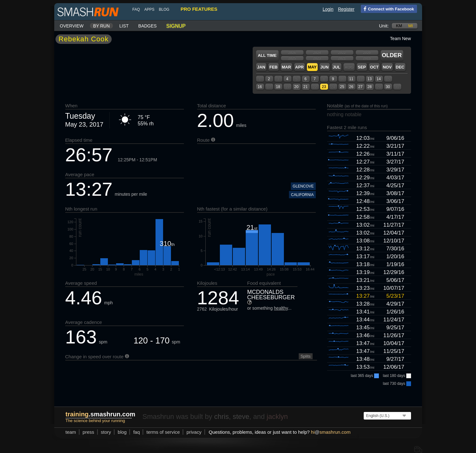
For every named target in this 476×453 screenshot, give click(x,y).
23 (324, 87)
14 (379, 79)
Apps (150, 9)
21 (306, 87)
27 (360, 87)
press (88, 432)
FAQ (136, 9)
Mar (286, 67)
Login (328, 9)
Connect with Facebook (388, 9)
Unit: (384, 26)
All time (267, 55)
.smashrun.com (100, 414)
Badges (147, 26)
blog (164, 9)
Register (346, 9)
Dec (400, 67)
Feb (273, 67)
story (106, 432)
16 (260, 87)
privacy (194, 432)
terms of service (163, 432)
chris (221, 417)
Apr (300, 67)
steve (241, 417)
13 (370, 79)
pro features (199, 9)
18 (278, 87)
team (71, 432)
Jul (337, 67)
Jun (325, 67)
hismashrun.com (331, 432)
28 (370, 87)
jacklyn (277, 417)
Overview (72, 26)
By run (101, 26)
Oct (374, 67)
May (312, 67)
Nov (387, 67)
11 (351, 79)
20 (296, 87)
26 (351, 87)
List (124, 26)
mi (410, 26)
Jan (261, 67)
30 (388, 87)
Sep (362, 67)
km (399, 26)
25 (342, 87)
